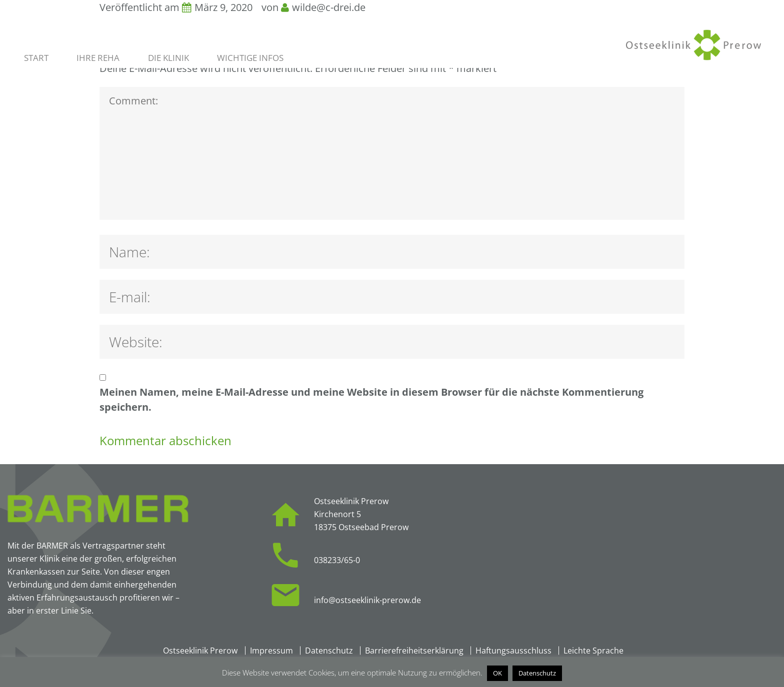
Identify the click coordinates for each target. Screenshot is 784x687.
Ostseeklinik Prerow (200, 651)
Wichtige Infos (250, 58)
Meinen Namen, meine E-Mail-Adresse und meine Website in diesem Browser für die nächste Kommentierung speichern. (371, 399)
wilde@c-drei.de (329, 7)
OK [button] (497, 673)
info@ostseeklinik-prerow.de (367, 600)
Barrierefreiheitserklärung (414, 651)
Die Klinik (168, 58)
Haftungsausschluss (513, 651)
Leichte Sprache (593, 651)
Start (36, 58)
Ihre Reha (98, 58)
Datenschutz (329, 651)
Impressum (271, 651)
